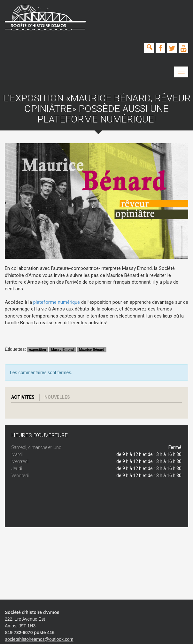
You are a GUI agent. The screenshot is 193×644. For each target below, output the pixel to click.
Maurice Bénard (92, 349)
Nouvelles (57, 397)
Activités (23, 397)
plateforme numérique (57, 302)
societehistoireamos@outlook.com (39, 639)
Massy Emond (62, 349)
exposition (38, 349)
